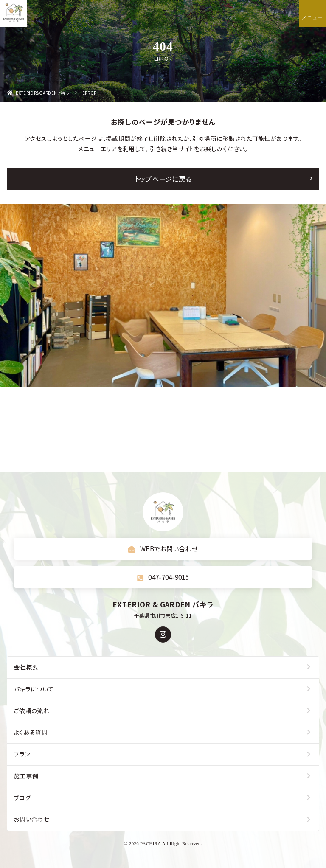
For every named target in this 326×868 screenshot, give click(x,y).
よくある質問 (31, 732)
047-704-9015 (163, 577)
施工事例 (26, 776)
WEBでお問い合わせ (163, 548)
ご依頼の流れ (32, 711)
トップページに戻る (163, 179)
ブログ (22, 798)
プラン (22, 754)
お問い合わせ (32, 819)
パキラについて (34, 689)
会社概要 (26, 667)
